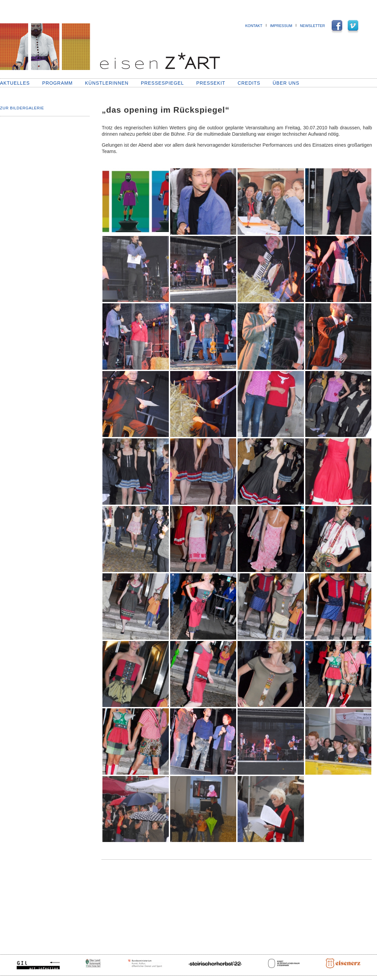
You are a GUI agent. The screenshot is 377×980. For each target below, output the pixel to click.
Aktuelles (15, 83)
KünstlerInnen (107, 83)
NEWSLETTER (312, 26)
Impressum (281, 26)
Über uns (286, 83)
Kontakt (254, 26)
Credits (249, 83)
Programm (57, 83)
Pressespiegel (162, 83)
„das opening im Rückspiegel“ (166, 110)
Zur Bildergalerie (22, 108)
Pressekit (211, 83)
